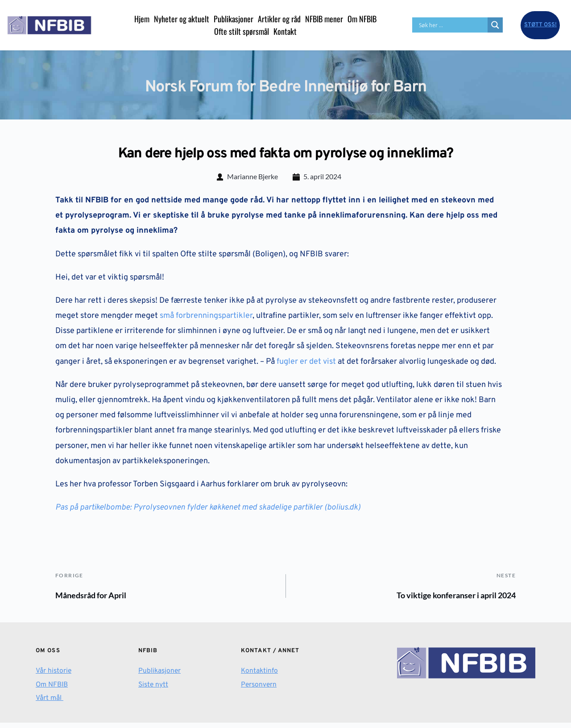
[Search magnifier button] (495, 25)
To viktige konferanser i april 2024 (444, 599)
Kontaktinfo (260, 676)
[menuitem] (142, 19)
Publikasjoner (160, 676)
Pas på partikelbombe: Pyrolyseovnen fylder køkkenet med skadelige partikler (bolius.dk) (208, 510)
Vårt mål (50, 703)
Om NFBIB (53, 690)
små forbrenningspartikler (205, 319)
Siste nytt (154, 690)
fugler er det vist (306, 364)
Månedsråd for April (98, 599)
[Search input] (452, 25)
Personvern (259, 690)
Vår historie (54, 676)
